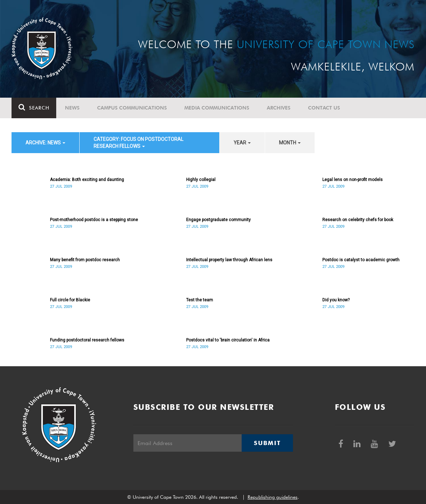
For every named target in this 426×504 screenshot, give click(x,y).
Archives (279, 108)
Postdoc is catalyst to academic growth (361, 260)
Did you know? (336, 300)
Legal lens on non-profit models (352, 180)
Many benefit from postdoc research (85, 260)
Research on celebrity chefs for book (358, 220)
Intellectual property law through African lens (229, 260)
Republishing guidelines (273, 497)
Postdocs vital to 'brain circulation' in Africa (228, 340)
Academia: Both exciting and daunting (87, 180)
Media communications (217, 108)
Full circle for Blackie (70, 300)
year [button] (242, 143)
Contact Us (324, 108)
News (72, 108)
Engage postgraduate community (218, 220)
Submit (267, 443)
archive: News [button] (45, 143)
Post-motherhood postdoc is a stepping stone (94, 220)
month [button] (290, 143)
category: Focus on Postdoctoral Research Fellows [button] (138, 143)
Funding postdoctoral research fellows (87, 340)
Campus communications (132, 108)
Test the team (200, 300)
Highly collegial (201, 180)
